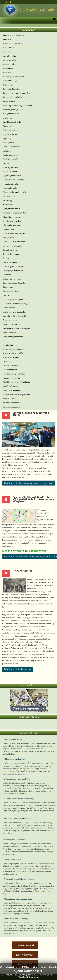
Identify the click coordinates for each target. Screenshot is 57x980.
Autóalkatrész (8, 48)
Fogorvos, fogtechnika (12, 176)
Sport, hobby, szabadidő (13, 337)
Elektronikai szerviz (11, 147)
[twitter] (7, 2)
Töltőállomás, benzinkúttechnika (16, 382)
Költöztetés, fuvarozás (12, 279)
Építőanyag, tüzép (10, 155)
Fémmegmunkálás (10, 167)
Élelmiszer (7, 151)
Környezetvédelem (10, 291)
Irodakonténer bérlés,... (14, 739)
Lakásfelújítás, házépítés (13, 299)
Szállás (6, 341)
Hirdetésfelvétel (25, 945)
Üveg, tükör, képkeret (12, 390)
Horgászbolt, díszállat (12, 221)
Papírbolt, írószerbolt (11, 324)
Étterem (6, 163)
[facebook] (3, 2)
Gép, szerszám (9, 196)
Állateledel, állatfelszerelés (14, 35)
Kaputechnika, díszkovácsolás (15, 242)
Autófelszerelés (9, 56)
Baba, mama (8, 85)
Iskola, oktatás (9, 238)
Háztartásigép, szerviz (12, 217)
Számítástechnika (10, 345)
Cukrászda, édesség (11, 130)
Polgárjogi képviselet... (14, 859)
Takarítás (7, 361)
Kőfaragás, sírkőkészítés (13, 271)
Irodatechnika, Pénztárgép (14, 233)
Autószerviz (8, 72)
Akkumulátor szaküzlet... (14, 759)
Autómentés (8, 68)
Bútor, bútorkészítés (11, 114)
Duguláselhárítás (10, 134)
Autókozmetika (9, 64)
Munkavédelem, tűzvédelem (15, 312)
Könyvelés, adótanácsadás (14, 283)
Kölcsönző (7, 275)
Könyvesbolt (8, 287)
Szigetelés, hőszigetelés (13, 353)
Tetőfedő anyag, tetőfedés (14, 374)
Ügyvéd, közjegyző (10, 386)
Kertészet (7, 258)
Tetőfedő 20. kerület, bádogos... (17, 919)
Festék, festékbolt (10, 171)
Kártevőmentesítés (11, 250)
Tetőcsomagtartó (10, 370)
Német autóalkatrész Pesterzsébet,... (20, 799)
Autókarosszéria (9, 60)
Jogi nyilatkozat (25, 955)
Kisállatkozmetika (10, 262)
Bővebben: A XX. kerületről (18, 669)
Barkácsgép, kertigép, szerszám (16, 93)
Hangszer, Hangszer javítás (14, 213)
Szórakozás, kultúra (11, 357)
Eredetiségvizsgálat (11, 159)
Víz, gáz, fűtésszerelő (11, 403)
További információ (28, 977)
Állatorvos (7, 39)
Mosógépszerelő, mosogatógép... (18, 899)
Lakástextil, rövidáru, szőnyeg (15, 304)
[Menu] (54, 20)
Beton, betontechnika (12, 101)
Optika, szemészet (10, 320)
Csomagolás (8, 126)
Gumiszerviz (8, 205)
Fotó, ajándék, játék (11, 184)
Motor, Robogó (9, 308)
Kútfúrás (6, 295)
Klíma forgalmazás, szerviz (14, 266)
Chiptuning (7, 118)
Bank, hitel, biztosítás (11, 89)
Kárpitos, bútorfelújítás (12, 246)
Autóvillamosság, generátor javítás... (19, 818)
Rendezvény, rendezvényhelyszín (16, 328)
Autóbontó (7, 52)
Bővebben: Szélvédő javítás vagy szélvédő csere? (29, 483)
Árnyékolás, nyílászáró (12, 44)
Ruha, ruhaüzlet (9, 333)
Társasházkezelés (10, 366)
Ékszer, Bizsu (8, 143)
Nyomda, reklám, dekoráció (14, 316)
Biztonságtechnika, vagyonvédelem (17, 105)
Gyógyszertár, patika (11, 209)
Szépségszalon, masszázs (14, 349)
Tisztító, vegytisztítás (11, 378)
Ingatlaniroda (8, 229)
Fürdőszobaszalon (10, 188)
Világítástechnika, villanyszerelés (16, 394)
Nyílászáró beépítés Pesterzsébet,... (19, 879)
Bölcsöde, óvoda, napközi (13, 110)
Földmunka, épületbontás (13, 180)
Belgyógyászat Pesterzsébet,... (17, 779)
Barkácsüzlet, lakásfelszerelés (15, 97)
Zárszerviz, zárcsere (11, 407)
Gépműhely (7, 200)
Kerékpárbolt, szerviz (11, 254)
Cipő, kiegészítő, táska (12, 122)
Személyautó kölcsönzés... (15, 840)
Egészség (7, 138)
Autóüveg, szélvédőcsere (13, 77)
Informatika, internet (11, 225)
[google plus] (11, 2)
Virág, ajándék (9, 399)
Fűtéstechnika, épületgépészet (15, 192)
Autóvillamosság (10, 81)
